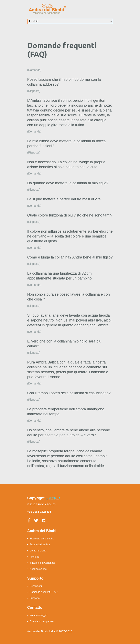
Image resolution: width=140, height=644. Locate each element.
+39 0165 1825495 (39, 512)
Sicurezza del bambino (42, 538)
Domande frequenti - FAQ (44, 592)
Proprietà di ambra (40, 545)
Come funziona (38, 551)
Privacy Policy (46, 505)
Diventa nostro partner (42, 621)
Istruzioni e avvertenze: (42, 563)
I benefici (35, 557)
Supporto (35, 598)
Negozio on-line (38, 569)
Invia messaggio (39, 615)
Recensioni (36, 586)
